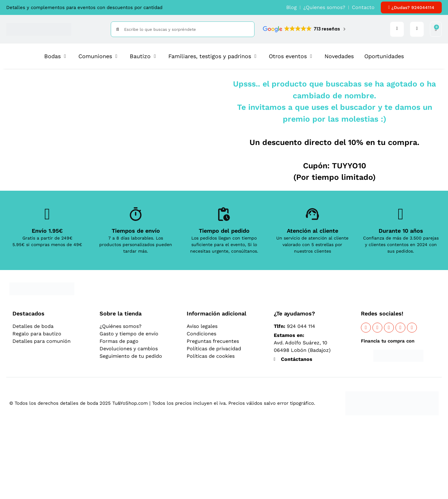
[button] (56, 56)
